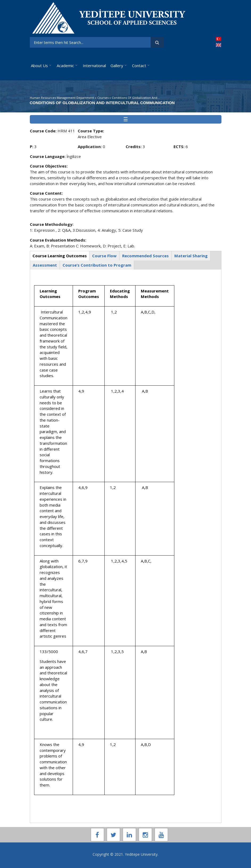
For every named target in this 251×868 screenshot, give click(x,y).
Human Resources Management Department (62, 98)
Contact (139, 66)
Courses (103, 98)
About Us (39, 66)
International (94, 66)
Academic (65, 66)
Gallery (117, 66)
